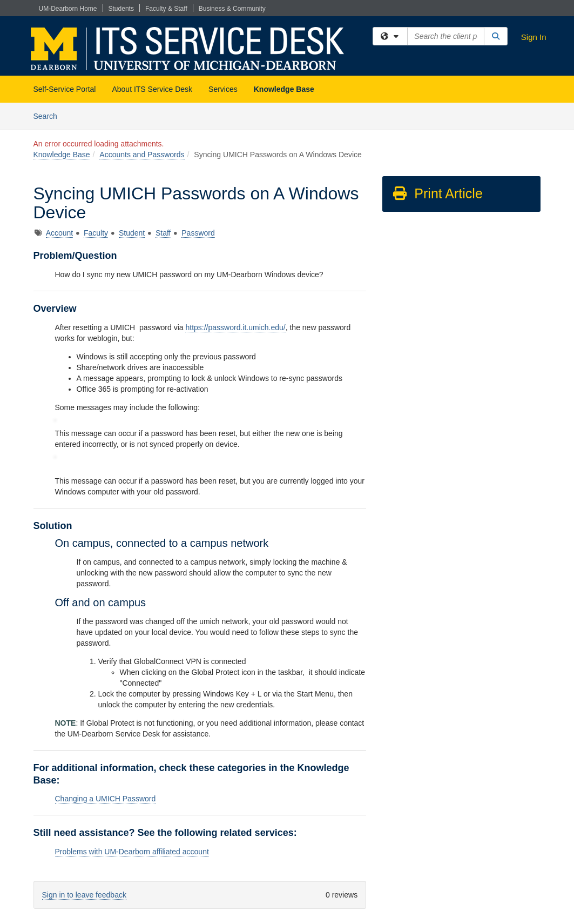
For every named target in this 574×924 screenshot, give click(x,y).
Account (60, 233)
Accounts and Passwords (142, 155)
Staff (163, 233)
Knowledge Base (284, 89)
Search (49, 115)
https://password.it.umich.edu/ (235, 327)
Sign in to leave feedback (84, 895)
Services (223, 89)
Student (132, 233)
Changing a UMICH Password (106, 799)
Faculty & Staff (166, 9)
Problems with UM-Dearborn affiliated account (132, 852)
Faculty (96, 233)
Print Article (437, 193)
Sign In (534, 37)
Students (121, 9)
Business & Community (232, 9)
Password (198, 233)
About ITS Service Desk (152, 89)
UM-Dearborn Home (68, 9)
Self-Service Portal (65, 89)
